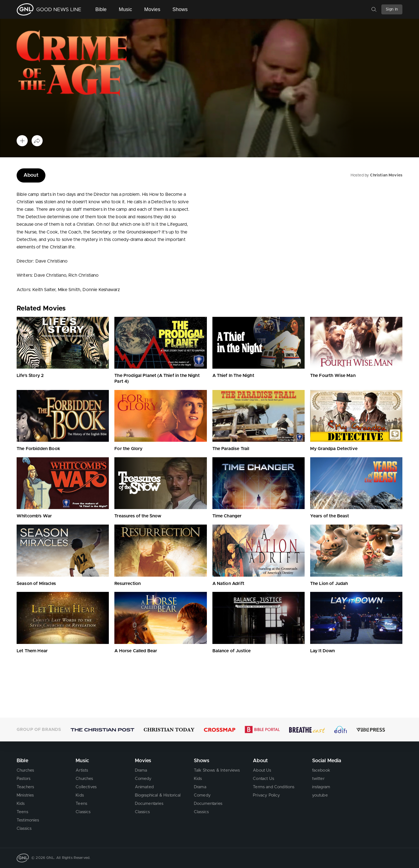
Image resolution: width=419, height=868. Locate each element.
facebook (321, 770)
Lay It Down (323, 651)
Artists (82, 770)
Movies (152, 9)
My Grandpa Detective (334, 449)
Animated (144, 787)
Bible (101, 9)
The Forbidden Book (38, 449)
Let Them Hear (32, 651)
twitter (318, 779)
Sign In (392, 9)
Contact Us (264, 779)
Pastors (24, 779)
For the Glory (128, 449)
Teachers (25, 787)
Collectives (86, 787)
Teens (22, 812)
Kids (21, 804)
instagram (321, 787)
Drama (141, 770)
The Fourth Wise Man (333, 376)
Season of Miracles (36, 584)
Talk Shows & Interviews (217, 770)
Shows (180, 9)
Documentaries (149, 804)
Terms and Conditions (274, 787)
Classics (24, 829)
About (31, 175)
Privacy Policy (266, 795)
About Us (262, 770)
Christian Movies (386, 175)
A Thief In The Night (233, 376)
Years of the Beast (330, 516)
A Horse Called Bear (136, 651)
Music (125, 9)
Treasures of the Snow (138, 516)
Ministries (25, 795)
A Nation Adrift (228, 584)
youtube (320, 795)
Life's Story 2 (30, 376)
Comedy (143, 779)
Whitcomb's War (34, 516)
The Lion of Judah (329, 584)
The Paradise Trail (231, 449)
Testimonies (28, 820)
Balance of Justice (232, 651)
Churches (25, 770)
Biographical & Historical (158, 795)
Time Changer (227, 516)
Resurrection (128, 584)
